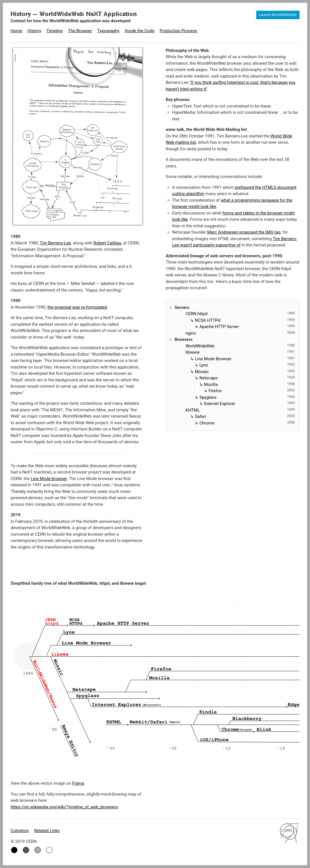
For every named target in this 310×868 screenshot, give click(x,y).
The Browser (80, 31)
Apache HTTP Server (247, 326)
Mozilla (249, 384)
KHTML (240, 410)
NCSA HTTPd (245, 320)
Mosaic (245, 371)
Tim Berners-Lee (55, 243)
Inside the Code (140, 31)
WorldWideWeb (240, 346)
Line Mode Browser (245, 359)
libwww (240, 352)
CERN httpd (240, 313)
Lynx (247, 365)
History (34, 31)
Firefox (252, 391)
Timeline (55, 31)
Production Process (178, 31)
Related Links (47, 831)
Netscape (247, 378)
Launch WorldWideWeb (278, 15)
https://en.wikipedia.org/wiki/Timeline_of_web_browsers (64, 807)
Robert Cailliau (107, 243)
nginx (240, 333)
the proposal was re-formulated (77, 307)
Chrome (247, 423)
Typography (108, 31)
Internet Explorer (249, 403)
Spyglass (247, 397)
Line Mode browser (49, 479)
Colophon (20, 831)
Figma (78, 783)
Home (16, 31)
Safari (245, 416)
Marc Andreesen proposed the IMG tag (244, 232)
